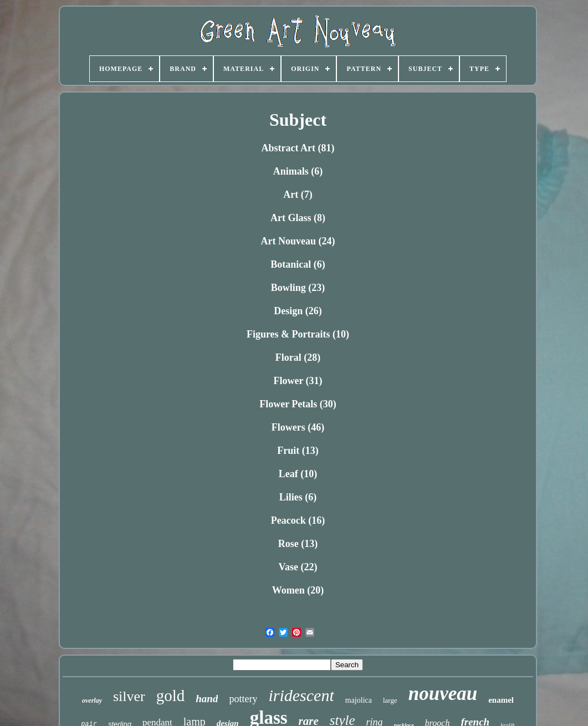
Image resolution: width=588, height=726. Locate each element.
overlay (92, 701)
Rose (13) (298, 544)
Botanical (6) (298, 264)
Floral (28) (298, 357)
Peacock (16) (298, 520)
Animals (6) (298, 171)
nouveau (443, 694)
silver (129, 696)
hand (207, 699)
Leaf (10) (298, 474)
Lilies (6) (298, 497)
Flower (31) (298, 381)
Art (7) (298, 195)
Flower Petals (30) (298, 404)
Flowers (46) (298, 427)
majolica (359, 700)
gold (171, 696)
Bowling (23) (298, 288)
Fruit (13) (298, 451)
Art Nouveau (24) (298, 241)
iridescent (301, 695)
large (390, 700)
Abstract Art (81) (298, 148)
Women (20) (298, 590)
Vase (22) (298, 567)
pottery (243, 699)
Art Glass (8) (298, 218)
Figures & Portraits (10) (298, 334)
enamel (501, 700)
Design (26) (298, 311)
